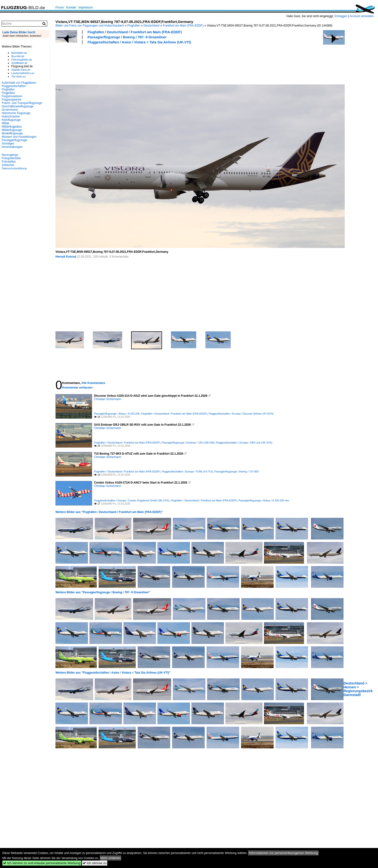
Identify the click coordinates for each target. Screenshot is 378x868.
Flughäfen (134, 26)
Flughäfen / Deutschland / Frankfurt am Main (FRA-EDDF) (135, 32)
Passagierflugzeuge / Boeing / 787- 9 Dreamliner (127, 37)
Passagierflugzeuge (14, 140)
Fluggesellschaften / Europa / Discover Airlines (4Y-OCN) (241, 414)
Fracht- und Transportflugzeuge (22, 103)
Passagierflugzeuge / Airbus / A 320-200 (117, 414)
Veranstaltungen (12, 147)
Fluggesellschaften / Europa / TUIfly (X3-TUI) (187, 472)
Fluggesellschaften (14, 86)
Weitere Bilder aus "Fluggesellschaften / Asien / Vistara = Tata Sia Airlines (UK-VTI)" (113, 673)
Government (10, 110)
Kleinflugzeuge (11, 120)
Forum (60, 7)
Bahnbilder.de (19, 53)
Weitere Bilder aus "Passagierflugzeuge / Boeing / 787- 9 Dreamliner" (103, 592)
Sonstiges (8, 144)
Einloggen (341, 16)
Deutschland (152, 26)
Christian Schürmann (108, 399)
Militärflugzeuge (12, 130)
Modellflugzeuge (12, 133)
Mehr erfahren (111, 858)
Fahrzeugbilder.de (22, 60)
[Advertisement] (143, 64)
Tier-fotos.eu (18, 76)
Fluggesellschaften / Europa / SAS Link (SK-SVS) (244, 443)
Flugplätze (8, 93)
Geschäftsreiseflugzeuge (18, 106)
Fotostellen (9, 162)
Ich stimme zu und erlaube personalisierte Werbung (42, 863)
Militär (6, 123)
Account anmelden (361, 16)
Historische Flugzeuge (16, 113)
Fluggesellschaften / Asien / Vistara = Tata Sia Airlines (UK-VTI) (139, 42)
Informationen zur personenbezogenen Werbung (283, 853)
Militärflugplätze (12, 127)
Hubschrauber (11, 116)
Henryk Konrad (66, 257)
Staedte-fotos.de (21, 70)
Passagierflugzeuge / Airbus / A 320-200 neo (264, 500)
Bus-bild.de (18, 56)
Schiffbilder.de (19, 63)
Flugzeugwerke (11, 100)
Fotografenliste (11, 158)
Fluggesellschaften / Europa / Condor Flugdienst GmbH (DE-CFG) (132, 500)
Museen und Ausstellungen (19, 137)
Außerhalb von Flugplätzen (19, 83)
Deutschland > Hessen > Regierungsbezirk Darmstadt (358, 689)
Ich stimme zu (95, 863)
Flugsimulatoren (12, 96)
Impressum (85, 7)
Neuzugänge (10, 155)
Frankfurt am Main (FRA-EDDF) (183, 26)
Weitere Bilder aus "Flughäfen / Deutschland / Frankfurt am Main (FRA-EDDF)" (109, 512)
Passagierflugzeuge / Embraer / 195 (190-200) (188, 443)
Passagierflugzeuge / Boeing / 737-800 (236, 472)
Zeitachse (8, 165)
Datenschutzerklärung (14, 168)
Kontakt (71, 7)
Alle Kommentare (93, 383)
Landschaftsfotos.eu (23, 73)
